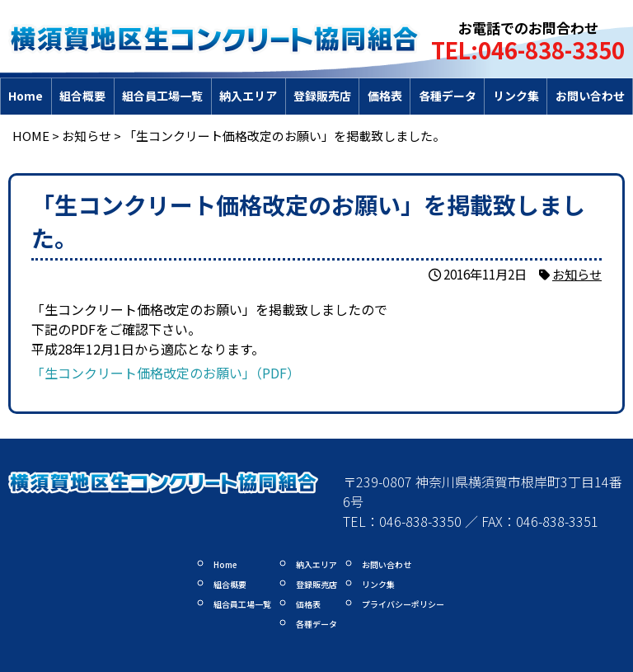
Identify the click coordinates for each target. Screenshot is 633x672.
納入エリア (248, 96)
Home (26, 96)
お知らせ (577, 274)
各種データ (448, 96)
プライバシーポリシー (403, 604)
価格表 (385, 96)
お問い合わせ (590, 96)
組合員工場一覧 (162, 96)
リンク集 (516, 96)
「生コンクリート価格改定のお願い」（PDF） (166, 373)
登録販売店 (322, 96)
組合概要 (82, 96)
